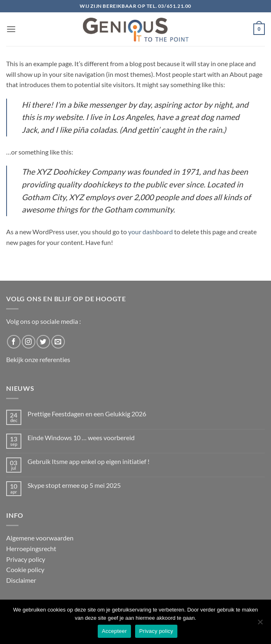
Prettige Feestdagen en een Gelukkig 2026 (87, 414)
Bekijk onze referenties (38, 359)
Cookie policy (25, 569)
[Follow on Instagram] (29, 342)
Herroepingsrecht (31, 548)
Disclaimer (21, 580)
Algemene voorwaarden (40, 538)
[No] (260, 624)
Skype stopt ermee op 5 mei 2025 (74, 485)
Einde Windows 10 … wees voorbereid (81, 437)
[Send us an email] (58, 342)
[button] (11, 29)
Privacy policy (26, 559)
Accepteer (114, 631)
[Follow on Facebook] (14, 342)
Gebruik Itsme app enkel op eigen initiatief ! (88, 461)
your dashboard (150, 232)
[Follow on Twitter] (43, 342)
